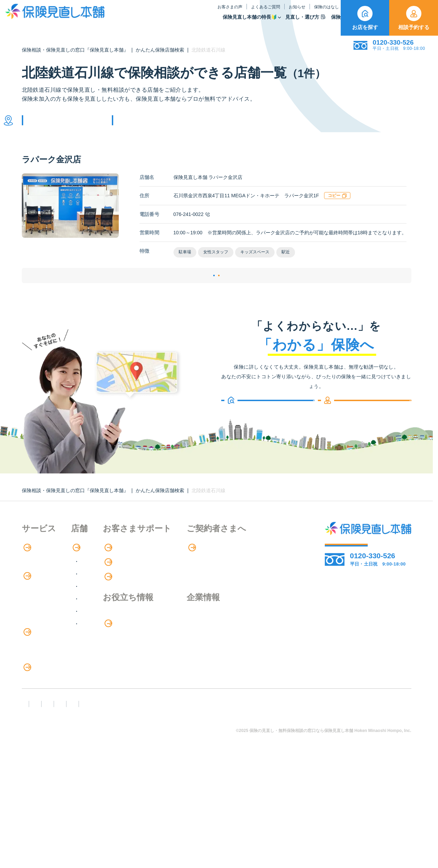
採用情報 (275, 657)
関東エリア (124, 601)
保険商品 (284, 22)
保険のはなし (270, 12)
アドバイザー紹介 (44, 603)
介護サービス (42, 688)
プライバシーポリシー (237, 811)
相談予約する (414, 18)
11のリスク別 (39, 759)
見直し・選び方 (246, 22)
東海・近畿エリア (132, 626)
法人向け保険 (38, 702)
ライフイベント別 (44, 745)
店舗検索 (117, 575)
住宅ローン (36, 674)
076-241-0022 (192, 225)
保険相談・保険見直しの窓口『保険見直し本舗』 (75, 50)
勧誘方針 (71, 811)
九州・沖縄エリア (132, 651)
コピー (337, 206)
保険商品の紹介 (46, 617)
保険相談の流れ (41, 589)
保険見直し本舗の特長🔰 (190, 22)
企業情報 (275, 643)
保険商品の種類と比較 (50, 631)
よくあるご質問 (206, 12)
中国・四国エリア (132, 638)
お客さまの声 (170, 12)
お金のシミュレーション (210, 658)
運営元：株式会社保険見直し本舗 (66, 824)
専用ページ (279, 575)
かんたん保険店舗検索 (160, 50)
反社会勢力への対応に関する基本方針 (146, 811)
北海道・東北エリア (135, 589)
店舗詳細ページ (174, 294)
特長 (32, 575)
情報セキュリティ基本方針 (315, 811)
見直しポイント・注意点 (52, 731)
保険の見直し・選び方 (54, 717)
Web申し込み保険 (44, 646)
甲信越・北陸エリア (135, 613)
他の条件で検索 (149, 125)
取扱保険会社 (320, 22)
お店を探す (365, 18)
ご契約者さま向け (315, 12)
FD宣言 (34, 811)
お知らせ (238, 12)
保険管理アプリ (41, 660)
